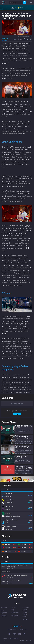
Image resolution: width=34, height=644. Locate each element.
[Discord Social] (20, 634)
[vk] (31, 39)
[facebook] (24, 39)
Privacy (23, 640)
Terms (28, 640)
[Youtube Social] (15, 634)
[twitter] (28, 39)
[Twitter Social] (10, 634)
